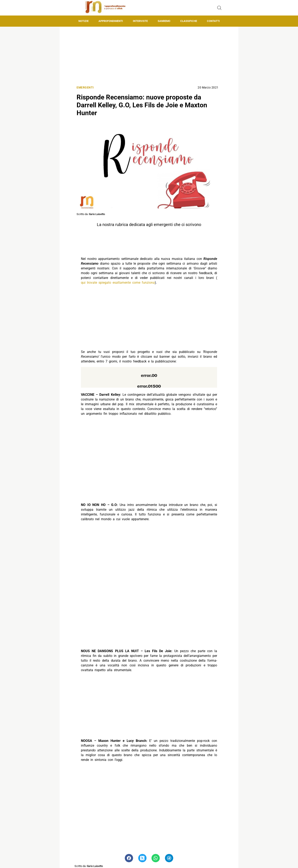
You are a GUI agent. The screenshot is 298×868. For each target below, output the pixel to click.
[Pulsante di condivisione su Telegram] (169, 858)
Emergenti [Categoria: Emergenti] (85, 88)
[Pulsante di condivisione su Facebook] (129, 858)
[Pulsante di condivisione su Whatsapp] (156, 858)
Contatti (213, 21)
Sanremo (164, 21)
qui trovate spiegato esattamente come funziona (118, 283)
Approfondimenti (111, 21)
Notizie (84, 21)
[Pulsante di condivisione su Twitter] (142, 858)
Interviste (140, 21)
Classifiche (189, 21)
